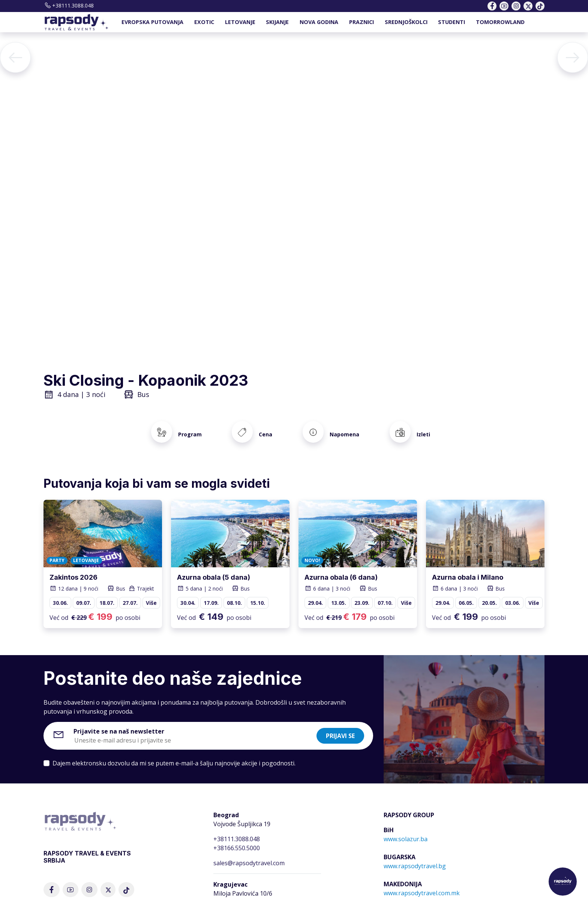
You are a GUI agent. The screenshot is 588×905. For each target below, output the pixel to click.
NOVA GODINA (319, 22)
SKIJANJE (277, 22)
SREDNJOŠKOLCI (406, 22)
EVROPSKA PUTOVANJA (152, 22)
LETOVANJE (240, 22)
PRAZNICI (361, 22)
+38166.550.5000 (237, 839)
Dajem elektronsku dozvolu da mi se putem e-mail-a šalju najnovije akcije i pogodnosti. (174, 755)
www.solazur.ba (406, 830)
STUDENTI (451, 22)
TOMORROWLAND (500, 22)
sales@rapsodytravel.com (249, 854)
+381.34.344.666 (235, 900)
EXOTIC (204, 22)
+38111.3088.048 (69, 5)
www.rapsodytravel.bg (415, 857)
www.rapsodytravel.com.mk (422, 884)
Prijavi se (340, 727)
